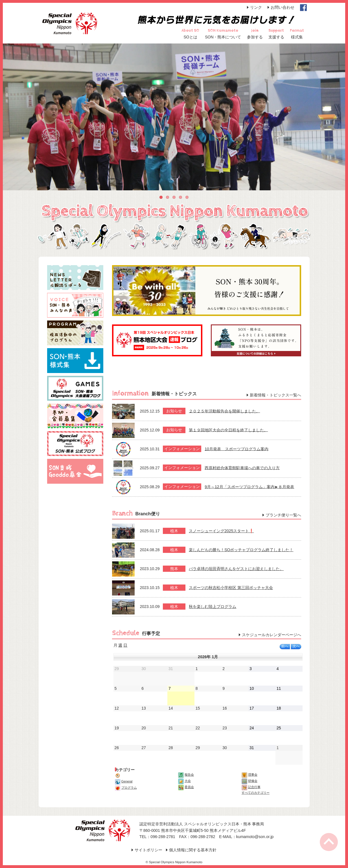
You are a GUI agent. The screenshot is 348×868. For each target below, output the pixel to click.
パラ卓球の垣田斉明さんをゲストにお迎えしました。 (236, 569)
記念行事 (251, 787)
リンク (256, 7)
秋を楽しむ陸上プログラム (213, 607)
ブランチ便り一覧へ (283, 515)
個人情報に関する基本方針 (193, 850)
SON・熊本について (223, 37)
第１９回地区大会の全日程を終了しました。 (228, 430)
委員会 (186, 787)
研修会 (249, 781)
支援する (276, 37)
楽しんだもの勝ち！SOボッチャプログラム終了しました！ (241, 550)
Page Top (329, 842)
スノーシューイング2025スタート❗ (221, 531)
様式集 (297, 37)
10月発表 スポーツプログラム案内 (237, 449)
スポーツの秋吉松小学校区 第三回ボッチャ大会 (231, 588)
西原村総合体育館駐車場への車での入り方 (242, 468)
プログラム (126, 788)
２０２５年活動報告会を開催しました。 (224, 411)
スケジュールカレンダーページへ (272, 635)
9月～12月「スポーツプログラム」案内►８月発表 (249, 487)
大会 (184, 781)
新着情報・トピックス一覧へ (275, 395)
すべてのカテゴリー (256, 793)
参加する (255, 37)
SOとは (191, 37)
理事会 (249, 775)
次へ (296, 646)
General (124, 781)
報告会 (186, 775)
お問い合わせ (283, 7)
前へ (285, 646)
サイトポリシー (148, 850)
